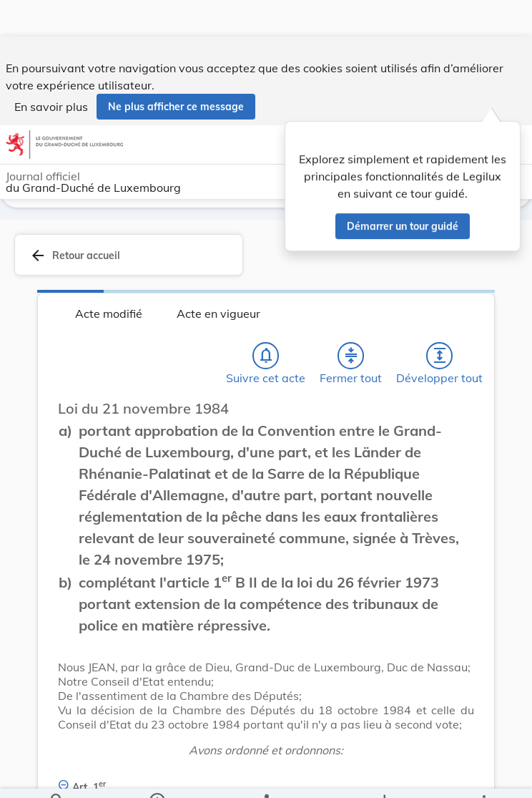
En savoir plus (51, 70)
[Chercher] (57, 775)
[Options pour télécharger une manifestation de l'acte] (384, 775)
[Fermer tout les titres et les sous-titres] (351, 356)
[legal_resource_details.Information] (157, 775)
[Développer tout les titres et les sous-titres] (440, 356)
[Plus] (483, 775)
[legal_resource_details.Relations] (266, 775)
